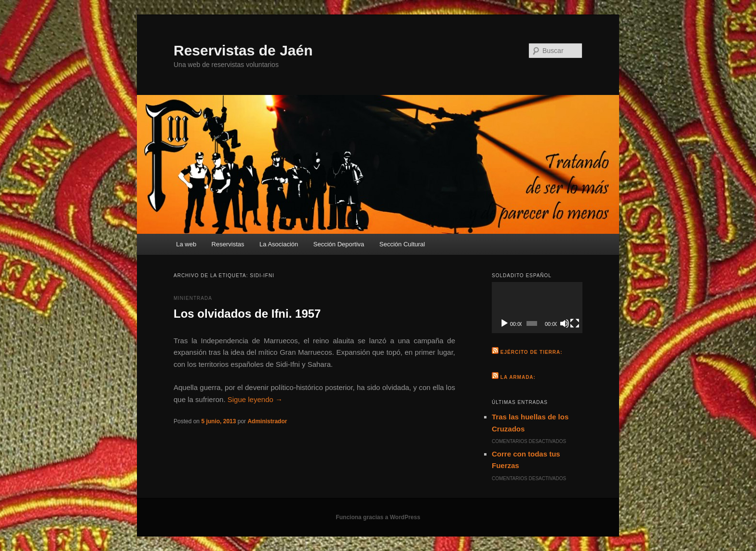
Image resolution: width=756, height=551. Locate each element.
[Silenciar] (565, 323)
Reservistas (228, 244)
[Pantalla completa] (575, 323)
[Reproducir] (504, 323)
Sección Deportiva (339, 244)
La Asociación (279, 244)
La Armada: (518, 377)
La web (186, 244)
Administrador (267, 421)
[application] (537, 308)
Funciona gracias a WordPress (378, 517)
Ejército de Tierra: (532, 352)
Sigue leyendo (255, 399)
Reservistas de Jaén (243, 50)
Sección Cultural (402, 244)
